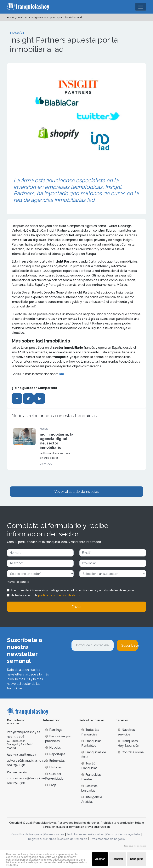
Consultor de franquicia (27, 834)
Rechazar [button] (117, 859)
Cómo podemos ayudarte (123, 834)
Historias (53, 767)
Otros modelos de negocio (107, 839)
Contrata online (131, 752)
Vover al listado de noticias (77, 492)
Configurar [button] (136, 859)
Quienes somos (54, 834)
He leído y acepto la (45, 595)
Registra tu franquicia (42, 839)
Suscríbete (130, 645)
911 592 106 (16, 737)
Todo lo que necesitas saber (85, 834)
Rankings (54, 730)
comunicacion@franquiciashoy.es (31, 778)
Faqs (51, 785)
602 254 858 (16, 765)
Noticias (53, 748)
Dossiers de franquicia (73, 839)
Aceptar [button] (100, 859)
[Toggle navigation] (141, 7)
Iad (61, 374)
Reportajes (55, 754)
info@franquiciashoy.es (24, 732)
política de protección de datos (59, 595)
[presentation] (101, 662)
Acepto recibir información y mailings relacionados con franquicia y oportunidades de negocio (72, 590)
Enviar (77, 607)
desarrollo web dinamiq (135, 846)
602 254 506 (16, 783)
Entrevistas (55, 761)
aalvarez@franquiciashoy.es (27, 761)
